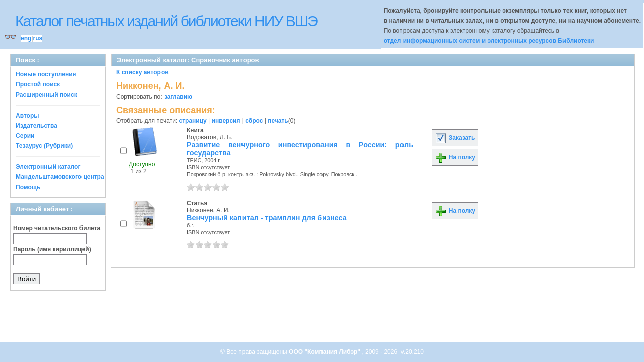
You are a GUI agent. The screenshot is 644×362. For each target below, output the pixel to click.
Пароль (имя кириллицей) (52, 249)
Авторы (27, 116)
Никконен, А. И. (208, 210)
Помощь (28, 187)
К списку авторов (142, 72)
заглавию (178, 97)
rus (37, 38)
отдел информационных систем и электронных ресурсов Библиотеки (489, 41)
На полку (455, 157)
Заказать (455, 138)
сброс (254, 121)
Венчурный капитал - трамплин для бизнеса (267, 218)
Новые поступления (46, 74)
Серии (25, 136)
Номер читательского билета (57, 228)
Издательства (36, 126)
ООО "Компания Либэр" (325, 352)
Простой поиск (38, 84)
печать (278, 121)
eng (26, 38)
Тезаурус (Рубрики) (44, 146)
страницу (193, 121)
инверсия (226, 121)
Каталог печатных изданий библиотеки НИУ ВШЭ (166, 21)
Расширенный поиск (47, 95)
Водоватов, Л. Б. (210, 137)
